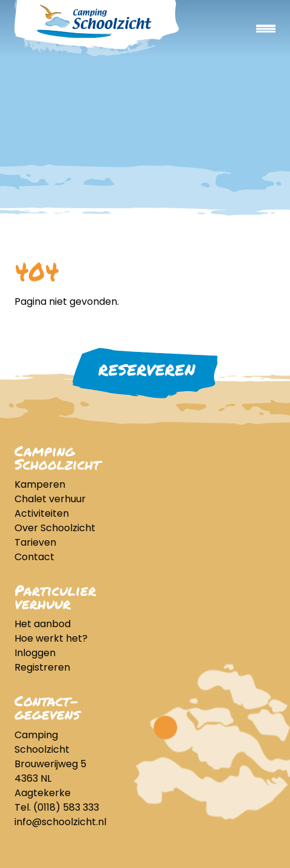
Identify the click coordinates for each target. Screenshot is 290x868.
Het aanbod (43, 624)
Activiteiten (42, 513)
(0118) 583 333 (66, 807)
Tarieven (35, 542)
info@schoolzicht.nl (60, 822)
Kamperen (40, 484)
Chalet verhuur (50, 499)
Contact (34, 557)
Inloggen (35, 653)
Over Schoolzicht (55, 528)
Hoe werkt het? (51, 638)
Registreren (42, 667)
